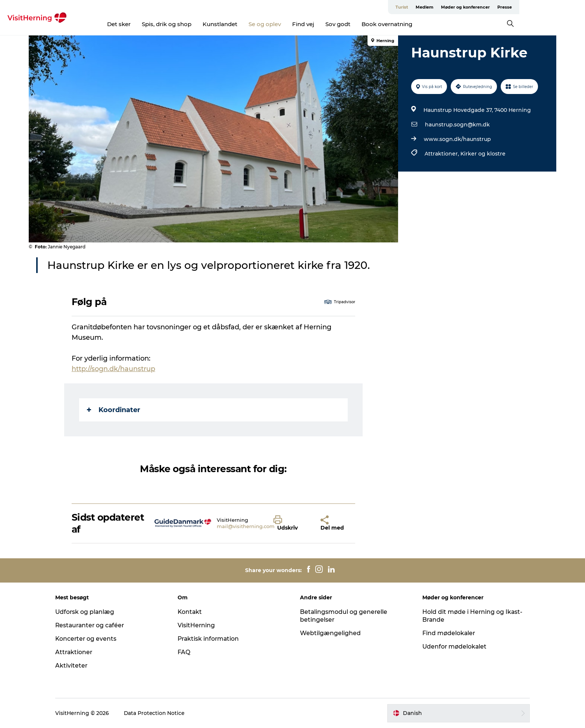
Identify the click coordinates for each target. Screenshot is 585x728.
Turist (445, 7)
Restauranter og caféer (97, 625)
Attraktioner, (442, 154)
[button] (292, 523)
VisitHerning (199, 625)
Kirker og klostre (483, 154)
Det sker (152, 24)
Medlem (468, 7)
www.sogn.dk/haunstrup (457, 139)
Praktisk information (212, 639)
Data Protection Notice (161, 713)
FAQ (187, 652)
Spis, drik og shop (199, 24)
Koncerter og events (92, 639)
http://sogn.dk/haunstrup (114, 369)
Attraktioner (80, 652)
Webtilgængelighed (330, 633)
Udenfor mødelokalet (452, 647)
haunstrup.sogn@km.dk (457, 125)
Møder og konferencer (509, 7)
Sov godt (371, 24)
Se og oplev (298, 24)
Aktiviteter (77, 666)
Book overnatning (420, 24)
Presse (548, 7)
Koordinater (114, 410)
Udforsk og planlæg (91, 612)
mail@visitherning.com (246, 526)
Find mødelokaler (446, 633)
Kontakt (193, 612)
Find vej (336, 24)
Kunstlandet (253, 24)
